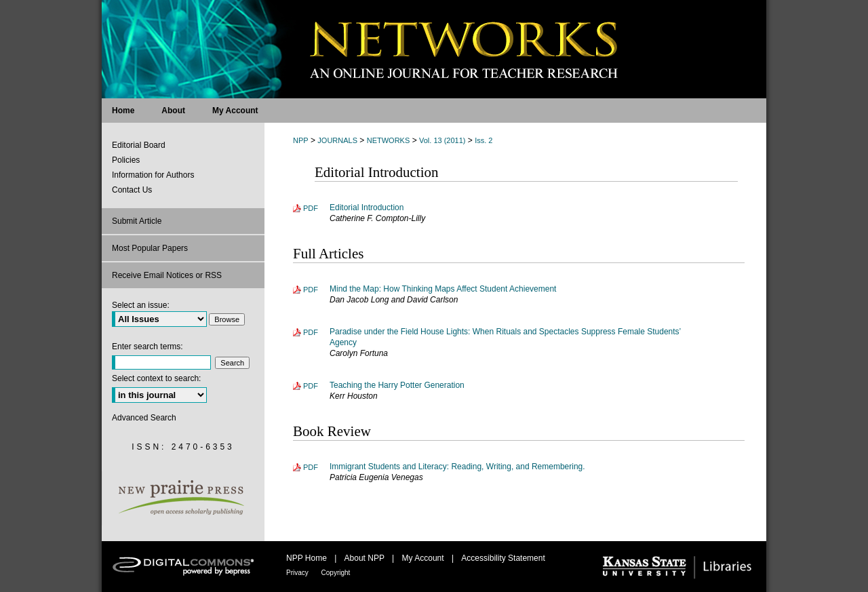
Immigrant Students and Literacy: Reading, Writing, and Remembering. (457, 467)
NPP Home (308, 558)
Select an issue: (141, 305)
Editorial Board (139, 145)
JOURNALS (337, 140)
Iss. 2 (484, 140)
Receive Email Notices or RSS (167, 275)
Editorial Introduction (367, 208)
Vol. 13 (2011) (442, 140)
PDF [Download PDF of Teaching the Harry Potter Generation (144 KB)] (311, 386)
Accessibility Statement (503, 558)
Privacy (298, 573)
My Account (424, 558)
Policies (126, 160)
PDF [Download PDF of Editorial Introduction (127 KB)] (311, 208)
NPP (301, 140)
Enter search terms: (147, 347)
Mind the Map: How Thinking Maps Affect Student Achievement (443, 289)
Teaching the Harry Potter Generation (397, 385)
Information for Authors (153, 175)
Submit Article (137, 221)
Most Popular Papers (150, 248)
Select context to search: (156, 378)
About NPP (366, 558)
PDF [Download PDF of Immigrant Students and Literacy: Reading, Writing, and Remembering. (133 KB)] (311, 467)
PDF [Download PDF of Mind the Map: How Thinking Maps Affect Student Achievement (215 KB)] (311, 290)
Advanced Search (144, 418)
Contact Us (132, 190)
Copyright (336, 573)
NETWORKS (389, 140)
